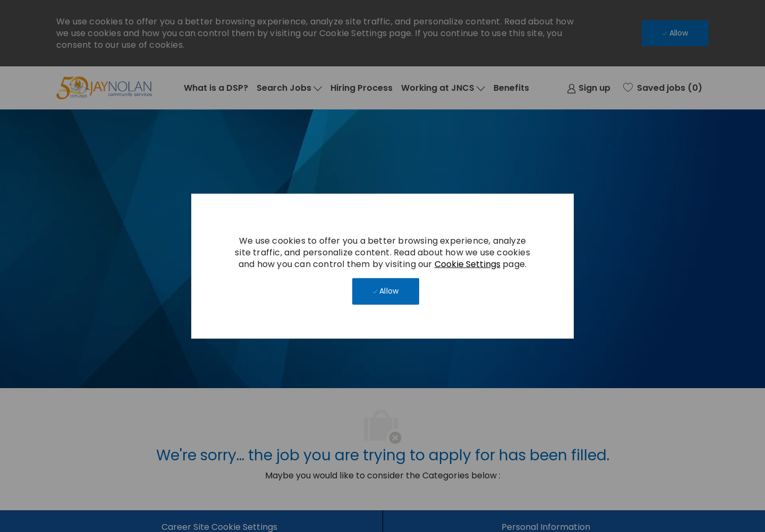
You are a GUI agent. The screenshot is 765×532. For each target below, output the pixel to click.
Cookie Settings (467, 264)
